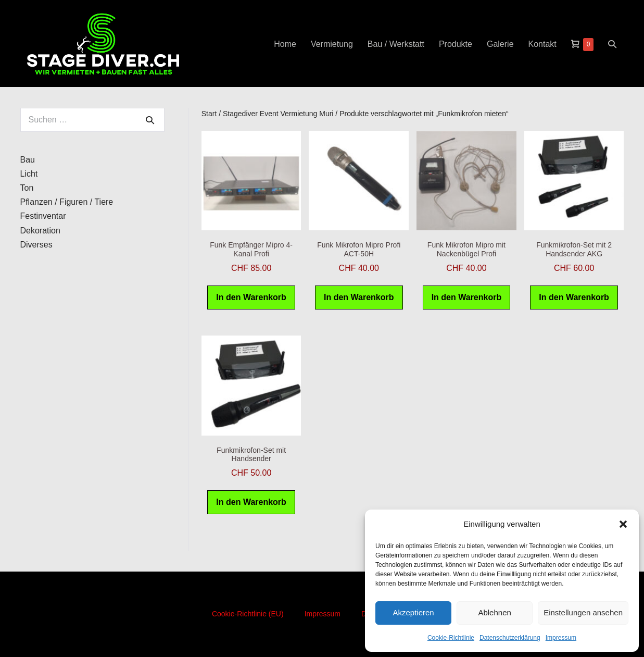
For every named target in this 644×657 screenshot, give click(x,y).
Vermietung (332, 44)
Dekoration (40, 231)
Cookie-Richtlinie (451, 638)
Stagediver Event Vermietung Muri (278, 114)
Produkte (456, 44)
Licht (29, 174)
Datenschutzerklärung (510, 638)
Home (285, 44)
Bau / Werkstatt (396, 44)
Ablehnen (494, 612)
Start (209, 114)
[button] (623, 524)
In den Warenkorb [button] (251, 297)
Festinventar (43, 216)
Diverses (36, 245)
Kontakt (542, 44)
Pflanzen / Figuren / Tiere (67, 202)
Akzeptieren (413, 612)
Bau (28, 160)
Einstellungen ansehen (583, 612)
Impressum (561, 638)
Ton (27, 188)
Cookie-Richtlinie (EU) (248, 614)
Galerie (500, 44)
